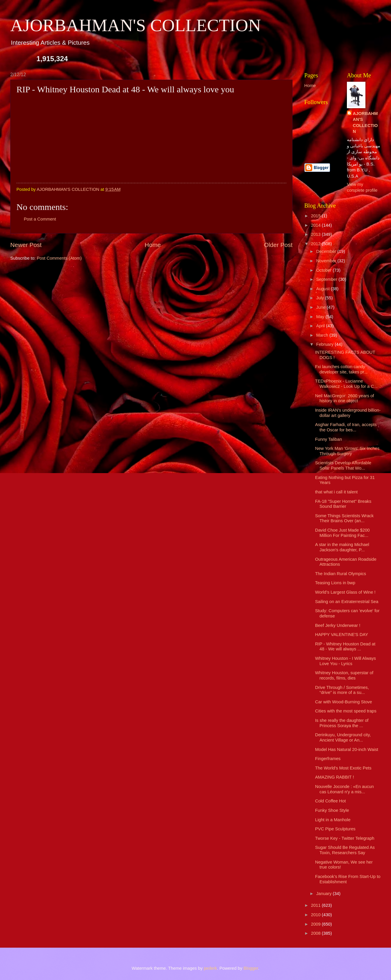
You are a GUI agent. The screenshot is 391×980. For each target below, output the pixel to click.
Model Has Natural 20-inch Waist (347, 749)
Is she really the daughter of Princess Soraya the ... (342, 723)
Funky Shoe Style (332, 810)
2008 (316, 933)
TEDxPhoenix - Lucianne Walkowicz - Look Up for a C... (346, 384)
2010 (316, 915)
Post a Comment (40, 219)
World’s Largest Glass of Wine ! (345, 592)
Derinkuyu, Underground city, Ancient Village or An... (343, 737)
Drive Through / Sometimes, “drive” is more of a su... (342, 690)
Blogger (251, 968)
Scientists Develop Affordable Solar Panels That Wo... (343, 465)
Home (153, 245)
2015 (316, 216)
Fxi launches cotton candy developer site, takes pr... (341, 369)
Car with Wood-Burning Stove (344, 702)
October (324, 270)
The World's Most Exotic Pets (343, 768)
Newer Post (26, 245)
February (325, 344)
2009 (316, 924)
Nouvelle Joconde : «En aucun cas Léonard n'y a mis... (345, 789)
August (323, 289)
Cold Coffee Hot (330, 801)
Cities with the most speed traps (346, 711)
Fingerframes (328, 759)
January (324, 894)
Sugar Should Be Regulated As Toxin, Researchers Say (345, 850)
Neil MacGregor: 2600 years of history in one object (345, 398)
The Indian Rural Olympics (341, 574)
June (321, 307)
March (323, 335)
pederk (210, 968)
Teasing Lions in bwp (335, 583)
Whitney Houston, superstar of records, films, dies (344, 675)
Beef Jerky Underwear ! (338, 625)
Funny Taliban (329, 439)
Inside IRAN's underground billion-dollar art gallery (348, 413)
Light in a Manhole (333, 820)
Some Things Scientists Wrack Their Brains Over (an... (344, 518)
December (327, 251)
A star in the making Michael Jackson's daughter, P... (342, 547)
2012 (316, 244)
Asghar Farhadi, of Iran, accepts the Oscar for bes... (346, 427)
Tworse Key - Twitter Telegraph (345, 838)
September (327, 279)
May (321, 317)
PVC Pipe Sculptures (335, 829)
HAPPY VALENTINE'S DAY (342, 635)
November (327, 261)
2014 (316, 225)
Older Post (278, 245)
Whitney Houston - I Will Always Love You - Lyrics (346, 661)
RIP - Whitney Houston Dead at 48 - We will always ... (345, 647)
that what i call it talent (336, 492)
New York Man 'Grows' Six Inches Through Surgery (347, 451)
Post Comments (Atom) (59, 258)
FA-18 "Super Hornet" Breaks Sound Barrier (343, 504)
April (321, 326)
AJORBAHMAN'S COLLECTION (136, 25)
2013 (316, 234)
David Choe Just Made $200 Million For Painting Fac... (342, 533)
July (320, 298)
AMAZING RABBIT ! (335, 777)
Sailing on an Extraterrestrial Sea (347, 602)
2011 (316, 905)
